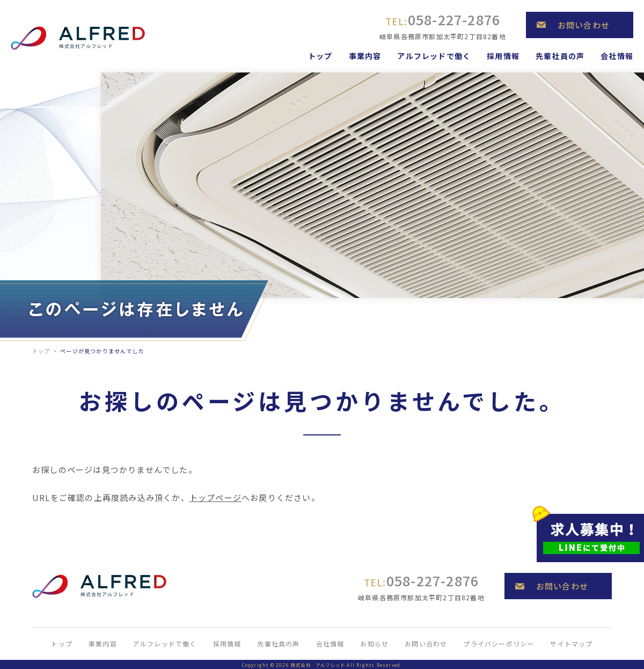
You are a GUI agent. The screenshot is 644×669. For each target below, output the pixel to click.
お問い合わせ (584, 25)
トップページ (215, 497)
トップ (41, 351)
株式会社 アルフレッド (318, 665)
